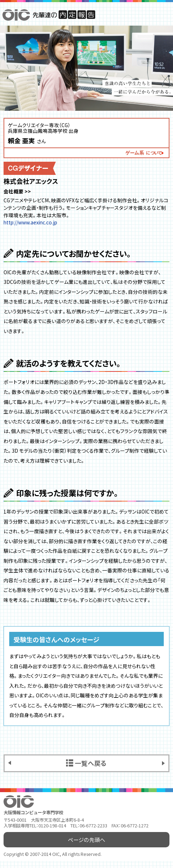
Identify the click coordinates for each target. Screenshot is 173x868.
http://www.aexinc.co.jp (30, 222)
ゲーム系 (144, 152)
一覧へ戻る (91, 763)
